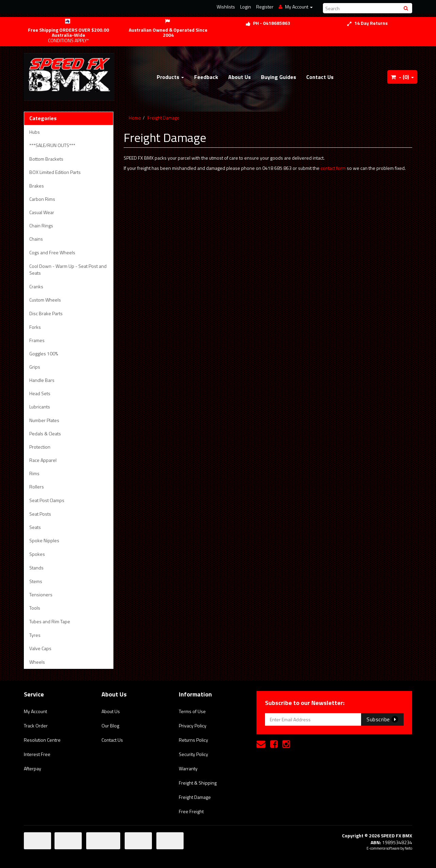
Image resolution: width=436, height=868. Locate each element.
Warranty (188, 768)
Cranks (36, 286)
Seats (35, 527)
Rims (34, 473)
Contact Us (320, 77)
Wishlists (226, 7)
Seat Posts (40, 514)
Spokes (37, 554)
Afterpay (33, 768)
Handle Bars (42, 380)
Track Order (36, 726)
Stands (36, 568)
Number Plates (44, 420)
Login (246, 7)
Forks (35, 327)
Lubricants (40, 407)
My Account (35, 711)
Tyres (35, 635)
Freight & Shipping (198, 783)
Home (135, 118)
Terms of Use (192, 711)
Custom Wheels (45, 300)
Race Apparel (43, 460)
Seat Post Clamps (47, 500)
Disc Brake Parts (46, 313)
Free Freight (191, 811)
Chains (36, 239)
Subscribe (382, 719)
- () (402, 77)
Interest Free (37, 754)
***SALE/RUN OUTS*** (52, 145)
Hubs (35, 132)
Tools (35, 608)
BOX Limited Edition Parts (55, 172)
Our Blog (110, 726)
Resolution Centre (42, 740)
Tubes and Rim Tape (50, 621)
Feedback (206, 77)
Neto (408, 848)
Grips (35, 367)
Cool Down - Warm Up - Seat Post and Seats (68, 269)
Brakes (37, 186)
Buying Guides (278, 77)
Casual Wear (42, 212)
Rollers (37, 487)
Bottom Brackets (46, 159)
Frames (37, 340)
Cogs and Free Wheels (52, 252)
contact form (333, 168)
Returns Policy (193, 740)
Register (265, 7)
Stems (36, 581)
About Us (239, 77)
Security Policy (193, 754)
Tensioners (41, 594)
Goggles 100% (44, 353)
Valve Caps (40, 648)
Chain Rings (41, 226)
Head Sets (40, 393)
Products (170, 77)
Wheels (37, 662)
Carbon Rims (42, 199)
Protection (40, 447)
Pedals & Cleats (45, 433)
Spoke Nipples (44, 540)
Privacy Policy (193, 726)
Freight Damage (163, 118)
